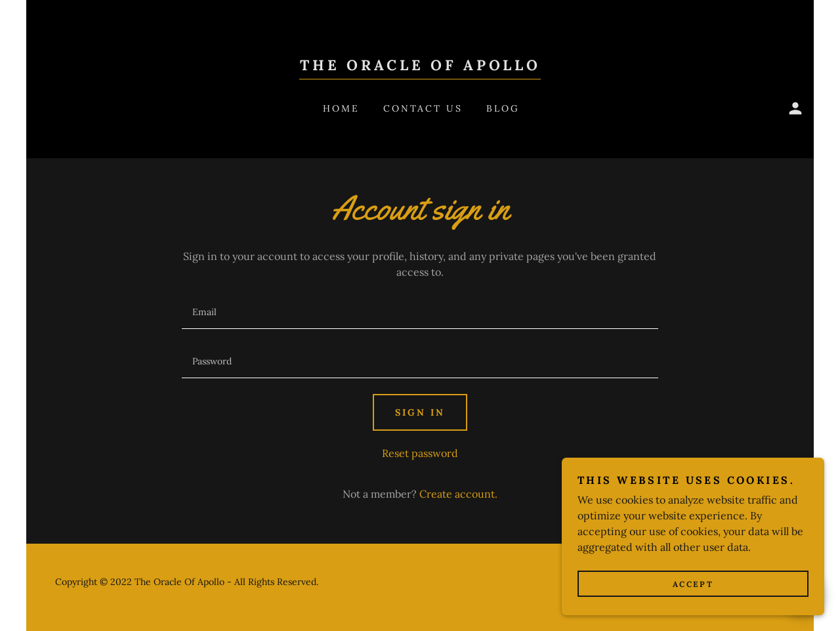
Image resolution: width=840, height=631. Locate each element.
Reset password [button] (420, 453)
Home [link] (341, 108)
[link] (420, 66)
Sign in (420, 412)
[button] (795, 108)
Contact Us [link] (423, 108)
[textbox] (420, 312)
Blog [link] (503, 108)
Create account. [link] (458, 494)
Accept (693, 611)
